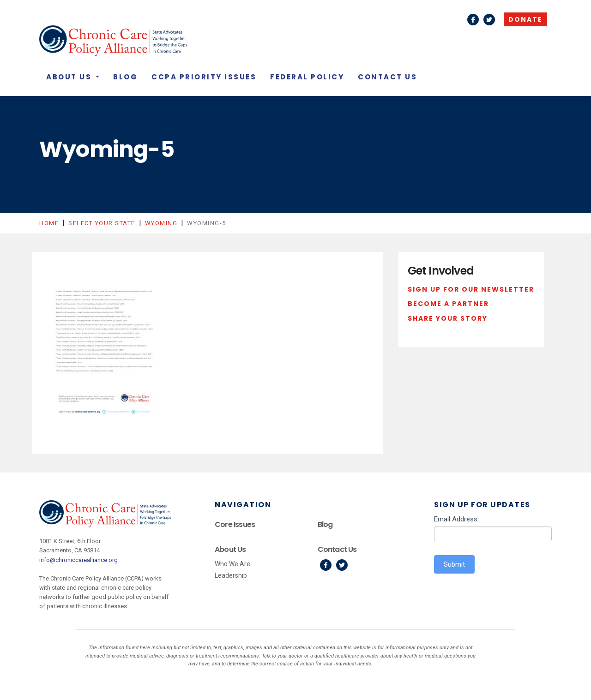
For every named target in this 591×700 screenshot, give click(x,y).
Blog (125, 77)
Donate (525, 19)
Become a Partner (448, 304)
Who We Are (232, 564)
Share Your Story (448, 318)
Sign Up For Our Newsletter (471, 289)
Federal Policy (307, 77)
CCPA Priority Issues (204, 77)
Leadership (231, 575)
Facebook (473, 20)
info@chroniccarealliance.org (78, 560)
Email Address (456, 519)
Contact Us (387, 77)
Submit (454, 564)
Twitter (489, 20)
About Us (70, 77)
